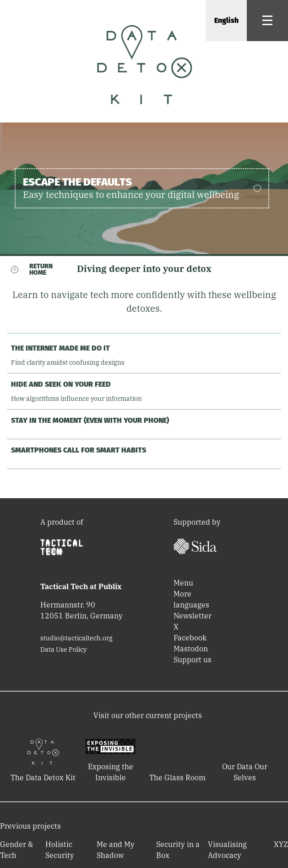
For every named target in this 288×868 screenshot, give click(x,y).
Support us (193, 660)
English (226, 20)
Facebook (190, 638)
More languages (191, 599)
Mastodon (191, 649)
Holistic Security (60, 850)
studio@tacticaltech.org (76, 638)
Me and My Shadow (116, 850)
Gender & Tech (16, 850)
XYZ (281, 844)
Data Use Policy (63, 650)
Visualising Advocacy (227, 850)
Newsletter (193, 616)
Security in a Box (178, 850)
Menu (183, 583)
